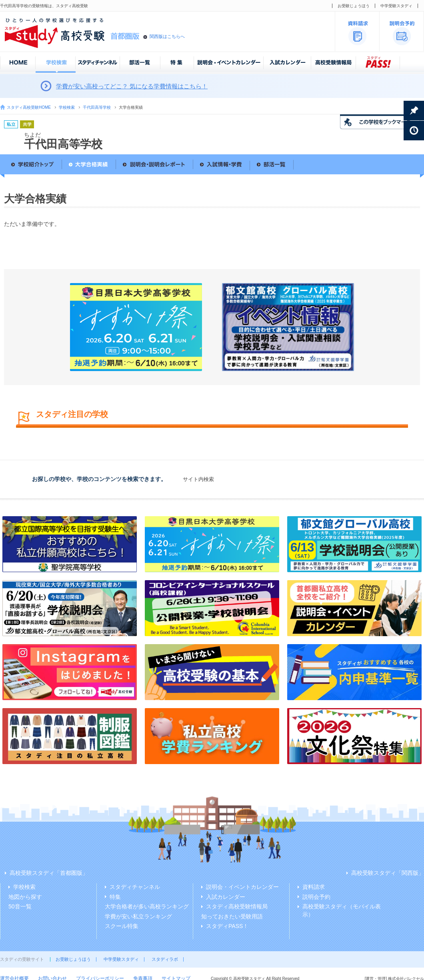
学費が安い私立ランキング (138, 916)
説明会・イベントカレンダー (242, 887)
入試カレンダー (226, 897)
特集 (115, 897)
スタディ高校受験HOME (29, 107)
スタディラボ (165, 959)
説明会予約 (316, 897)
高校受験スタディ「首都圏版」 (49, 873)
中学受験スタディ (396, 6)
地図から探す (25, 897)
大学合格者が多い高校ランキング (147, 906)
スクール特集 (122, 926)
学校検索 (67, 107)
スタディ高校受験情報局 (237, 906)
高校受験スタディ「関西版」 (388, 873)
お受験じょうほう (354, 6)
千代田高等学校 (97, 107)
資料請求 (314, 887)
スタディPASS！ (227, 926)
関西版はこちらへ (167, 36)
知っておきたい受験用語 (232, 916)
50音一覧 (20, 906)
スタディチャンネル (135, 887)
